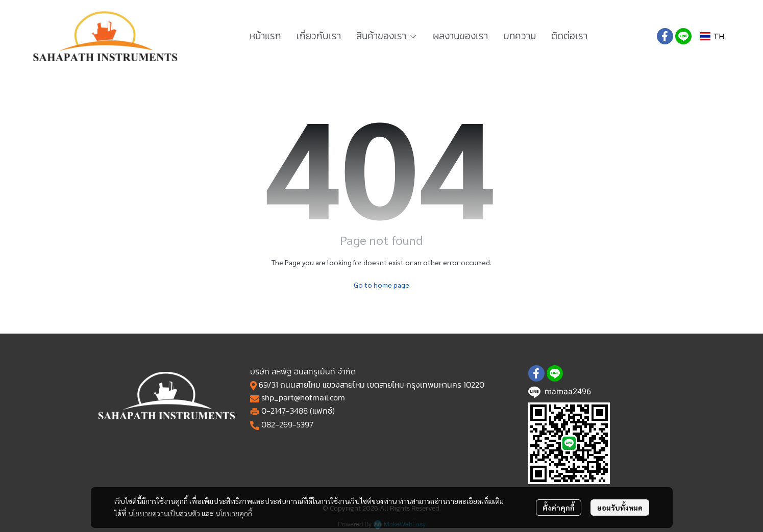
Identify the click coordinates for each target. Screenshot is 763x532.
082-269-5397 (287, 424)
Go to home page (381, 285)
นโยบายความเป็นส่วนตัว (164, 513)
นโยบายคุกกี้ (234, 513)
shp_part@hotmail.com (303, 397)
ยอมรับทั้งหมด (620, 508)
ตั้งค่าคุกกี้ (559, 508)
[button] (712, 36)
